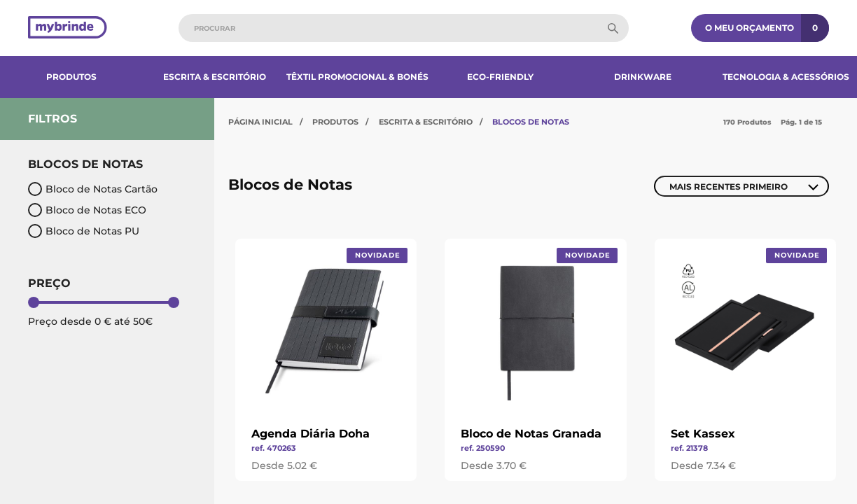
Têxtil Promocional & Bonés (357, 77)
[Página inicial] (68, 28)
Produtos (71, 77)
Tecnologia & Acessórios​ (786, 77)
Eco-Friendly (500, 77)
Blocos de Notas (531, 122)
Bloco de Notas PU (84, 231)
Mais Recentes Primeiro (729, 187)
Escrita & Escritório (215, 77)
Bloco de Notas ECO (87, 210)
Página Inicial (260, 122)
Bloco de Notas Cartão (93, 189)
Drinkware (643, 77)
